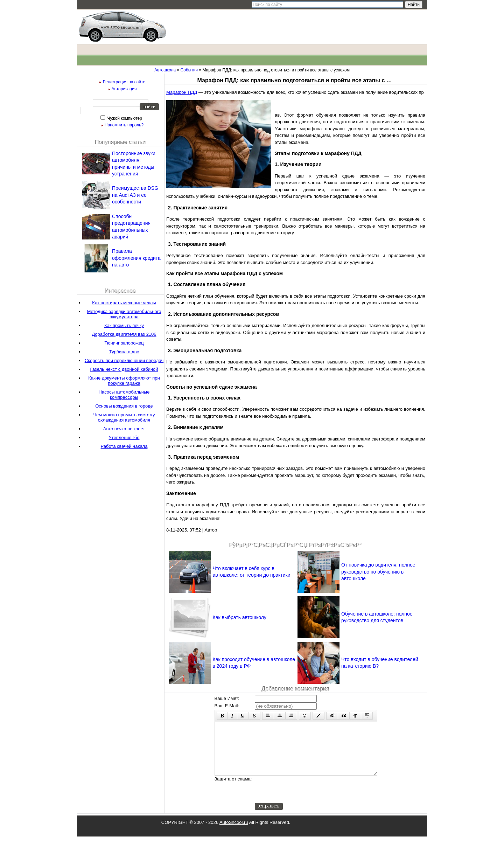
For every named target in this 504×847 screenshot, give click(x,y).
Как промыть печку (124, 325)
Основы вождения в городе (124, 406)
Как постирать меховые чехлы (124, 303)
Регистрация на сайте (124, 82)
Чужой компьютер (124, 118)
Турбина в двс (124, 352)
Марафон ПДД (182, 92)
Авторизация (124, 89)
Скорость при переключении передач (124, 360)
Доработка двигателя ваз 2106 (124, 334)
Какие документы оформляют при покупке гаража (124, 381)
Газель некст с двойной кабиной (124, 369)
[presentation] (308, 800)
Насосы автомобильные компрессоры (124, 395)
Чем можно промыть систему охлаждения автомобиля (124, 417)
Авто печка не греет (124, 429)
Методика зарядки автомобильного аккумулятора (124, 314)
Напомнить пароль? (124, 125)
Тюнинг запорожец (124, 343)
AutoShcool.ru (234, 833)
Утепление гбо (124, 438)
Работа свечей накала (124, 446)
